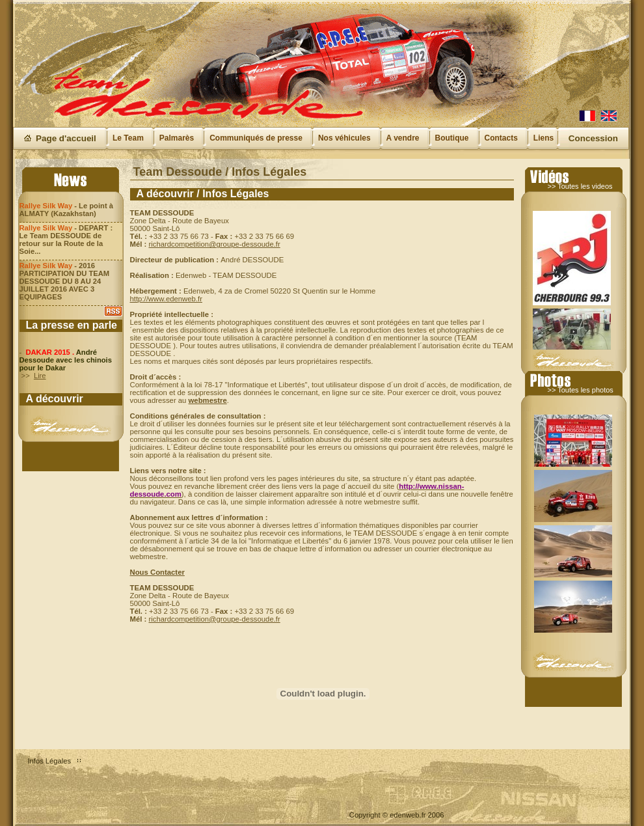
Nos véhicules (344, 138)
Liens (543, 138)
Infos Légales (50, 761)
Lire (40, 376)
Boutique (452, 138)
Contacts (501, 138)
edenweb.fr (408, 815)
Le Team (128, 138)
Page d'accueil (66, 138)
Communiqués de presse (256, 138)
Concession (593, 138)
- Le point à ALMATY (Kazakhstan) (66, 210)
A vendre (403, 138)
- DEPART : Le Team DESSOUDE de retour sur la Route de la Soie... (66, 240)
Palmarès (177, 138)
